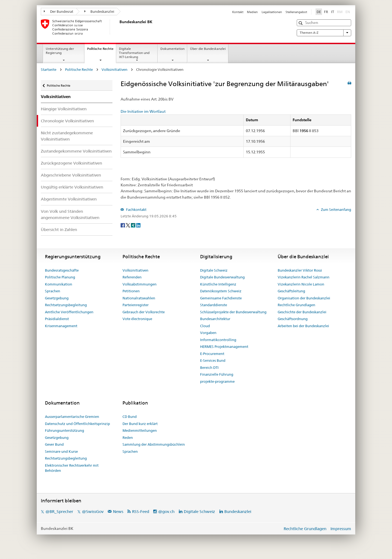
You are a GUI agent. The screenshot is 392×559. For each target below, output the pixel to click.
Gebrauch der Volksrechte (144, 312)
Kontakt (238, 12)
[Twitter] (128, 225)
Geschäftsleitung (291, 291)
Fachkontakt (136, 209)
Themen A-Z (324, 33)
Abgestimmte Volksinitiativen (69, 199)
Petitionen (131, 291)
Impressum (341, 529)
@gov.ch (166, 511)
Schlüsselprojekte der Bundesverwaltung (233, 312)
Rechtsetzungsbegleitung (66, 305)
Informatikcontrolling (218, 340)
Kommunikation (59, 284)
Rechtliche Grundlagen (296, 305)
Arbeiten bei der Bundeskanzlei (303, 326)
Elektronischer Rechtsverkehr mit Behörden (72, 468)
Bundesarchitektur (215, 319)
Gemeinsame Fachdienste (221, 298)
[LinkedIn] (138, 225)
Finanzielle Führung (217, 374)
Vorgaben (208, 333)
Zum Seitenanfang (336, 209)
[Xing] (134, 225)
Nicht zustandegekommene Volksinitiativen (67, 136)
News (118, 511)
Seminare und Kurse (61, 451)
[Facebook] (123, 225)
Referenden (132, 277)
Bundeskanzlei (99, 11)
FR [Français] (326, 12)
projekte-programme (217, 381)
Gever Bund (54, 444)
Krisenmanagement (61, 326)
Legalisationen (272, 12)
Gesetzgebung (57, 298)
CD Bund (130, 417)
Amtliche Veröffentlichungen (69, 312)
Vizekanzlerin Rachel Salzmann (304, 277)
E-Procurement (212, 354)
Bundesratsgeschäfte (62, 270)
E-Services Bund (213, 360)
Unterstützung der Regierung (60, 51)
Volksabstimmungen (140, 284)
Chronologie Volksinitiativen (67, 121)
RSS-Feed (141, 511)
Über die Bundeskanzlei (208, 49)
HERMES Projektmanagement (224, 347)
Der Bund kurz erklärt (140, 424)
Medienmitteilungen (140, 430)
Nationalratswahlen (139, 298)
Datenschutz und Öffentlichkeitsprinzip (77, 424)
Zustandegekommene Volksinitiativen (76, 151)
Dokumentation (172, 49)
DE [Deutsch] (319, 12)
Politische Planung (60, 277)
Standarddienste (214, 305)
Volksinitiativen (114, 69)
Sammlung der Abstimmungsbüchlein (154, 444)
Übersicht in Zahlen (59, 230)
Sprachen (53, 291)
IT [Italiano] (333, 12)
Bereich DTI (209, 367)
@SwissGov (93, 511)
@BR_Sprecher (59, 511)
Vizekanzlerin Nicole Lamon (301, 284)
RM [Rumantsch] (340, 12)
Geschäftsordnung (293, 319)
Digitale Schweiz (214, 270)
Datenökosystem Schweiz (221, 291)
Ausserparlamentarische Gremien (72, 417)
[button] (301, 23)
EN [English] (348, 12)
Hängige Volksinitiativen (64, 109)
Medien (252, 12)
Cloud (205, 326)
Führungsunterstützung (65, 430)
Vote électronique (137, 319)
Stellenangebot (296, 12)
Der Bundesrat (59, 11)
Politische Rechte (102, 50)
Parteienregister (136, 305)
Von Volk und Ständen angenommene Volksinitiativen (70, 214)
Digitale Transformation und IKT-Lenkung (134, 53)
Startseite (49, 69)
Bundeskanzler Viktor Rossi (300, 270)
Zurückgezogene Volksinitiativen (71, 163)
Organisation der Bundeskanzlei (304, 298)
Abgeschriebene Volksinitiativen (71, 175)
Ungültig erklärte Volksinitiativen (72, 187)
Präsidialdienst (57, 319)
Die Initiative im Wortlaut (143, 111)
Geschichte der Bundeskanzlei (302, 312)
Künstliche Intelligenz (218, 284)
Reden (128, 438)
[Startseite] (118, 27)
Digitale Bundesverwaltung (222, 277)
